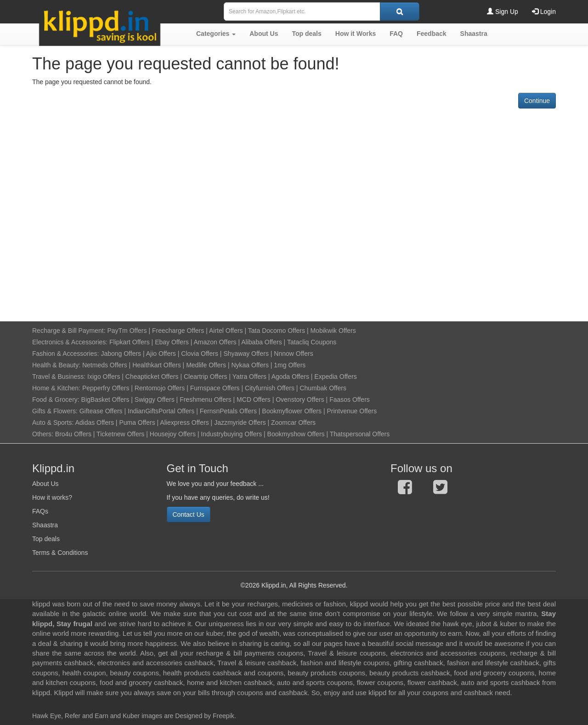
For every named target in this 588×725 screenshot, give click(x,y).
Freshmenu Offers (206, 400)
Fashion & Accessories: (66, 354)
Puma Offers (137, 422)
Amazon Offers (215, 342)
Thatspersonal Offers (360, 434)
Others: (44, 434)
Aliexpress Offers (184, 422)
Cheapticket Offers (152, 377)
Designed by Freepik (204, 716)
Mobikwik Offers (333, 331)
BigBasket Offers (105, 400)
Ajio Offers (161, 354)
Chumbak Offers (323, 388)
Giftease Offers (101, 411)
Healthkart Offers (157, 365)
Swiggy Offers (155, 400)
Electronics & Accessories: (70, 342)
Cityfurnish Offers (270, 388)
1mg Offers (290, 365)
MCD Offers (254, 400)
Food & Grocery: (56, 400)
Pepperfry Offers (106, 388)
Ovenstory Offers (300, 400)
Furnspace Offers (215, 388)
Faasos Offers (350, 400)
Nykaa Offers (250, 365)
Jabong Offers (121, 354)
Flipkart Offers (130, 342)
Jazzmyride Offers (240, 422)
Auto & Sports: (54, 422)
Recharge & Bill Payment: (69, 331)
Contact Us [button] (189, 514)
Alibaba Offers (261, 342)
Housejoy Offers (173, 434)
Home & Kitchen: (56, 388)
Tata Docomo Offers (277, 331)
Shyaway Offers (246, 354)
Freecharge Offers (178, 331)
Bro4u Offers (73, 434)
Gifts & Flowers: (55, 411)
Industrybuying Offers (231, 434)
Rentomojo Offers (160, 388)
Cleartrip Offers (206, 377)
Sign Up (503, 11)
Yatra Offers (249, 377)
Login (544, 11)
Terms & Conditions (60, 553)
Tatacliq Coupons (312, 342)
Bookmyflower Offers (292, 411)
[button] (216, 34)
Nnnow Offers (293, 354)
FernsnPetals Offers (228, 411)
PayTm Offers (127, 331)
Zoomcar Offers (293, 422)
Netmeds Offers (105, 365)
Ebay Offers (172, 342)
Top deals (46, 539)
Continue (537, 101)
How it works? (52, 497)
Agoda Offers (290, 377)
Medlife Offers (206, 365)
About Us (45, 484)
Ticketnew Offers (120, 434)
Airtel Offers (226, 331)
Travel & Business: (60, 377)
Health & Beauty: (56, 365)
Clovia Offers (200, 354)
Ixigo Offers (104, 377)
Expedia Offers (335, 377)
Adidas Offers (94, 422)
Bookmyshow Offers (296, 434)
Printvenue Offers (352, 411)
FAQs (40, 511)
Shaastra (45, 525)
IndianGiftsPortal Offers (161, 411)
